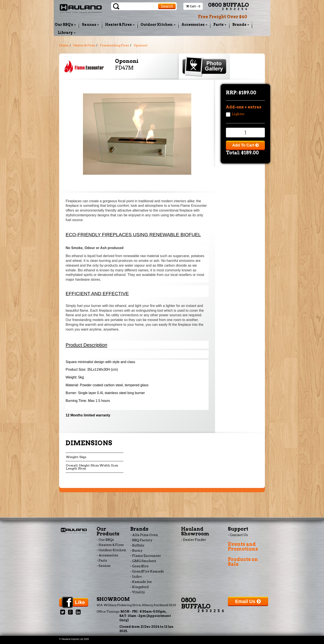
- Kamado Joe (141, 582)
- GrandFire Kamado (147, 571)
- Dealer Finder (194, 540)
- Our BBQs (105, 540)
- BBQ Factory (141, 540)
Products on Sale (243, 562)
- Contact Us (238, 535)
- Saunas (104, 566)
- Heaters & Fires (110, 545)
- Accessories (107, 555)
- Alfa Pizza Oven (144, 535)
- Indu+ (136, 577)
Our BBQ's (65, 25)
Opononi (141, 45)
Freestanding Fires (114, 45)
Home (64, 45)
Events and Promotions (243, 546)
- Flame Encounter (146, 556)
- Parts (102, 561)
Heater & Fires (120, 25)
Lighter (238, 114)
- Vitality (138, 592)
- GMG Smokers (143, 561)
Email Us (248, 601)
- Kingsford (139, 587)
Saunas (90, 25)
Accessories (194, 25)
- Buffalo (137, 545)
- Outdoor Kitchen (111, 550)
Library (67, 33)
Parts (220, 25)
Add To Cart (245, 145)
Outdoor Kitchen (158, 25)
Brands (241, 25)
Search (167, 6)
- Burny (136, 551)
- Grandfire (139, 566)
